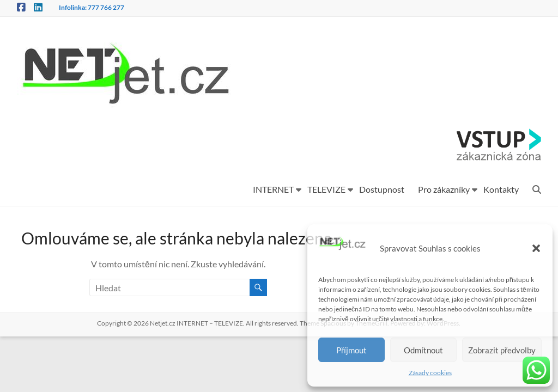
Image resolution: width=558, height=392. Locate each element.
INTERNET (273, 189)
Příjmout (351, 350)
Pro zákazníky (444, 189)
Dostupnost (382, 189)
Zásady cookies (430, 373)
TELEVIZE (326, 189)
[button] (536, 248)
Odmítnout (423, 350)
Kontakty (501, 189)
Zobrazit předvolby (502, 350)
